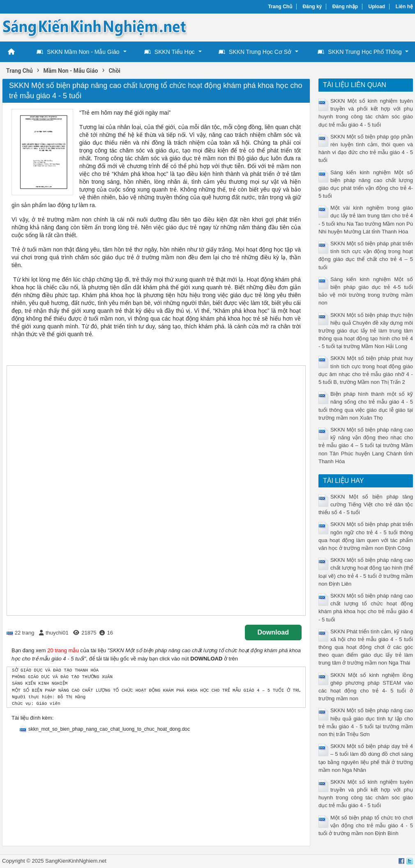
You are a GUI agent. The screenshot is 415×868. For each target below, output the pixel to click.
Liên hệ (404, 7)
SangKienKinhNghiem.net (76, 861)
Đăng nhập (345, 7)
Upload (377, 7)
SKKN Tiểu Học (169, 52)
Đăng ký (312, 7)
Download (273, 632)
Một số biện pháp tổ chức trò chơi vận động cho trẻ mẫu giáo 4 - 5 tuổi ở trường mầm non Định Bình (366, 825)
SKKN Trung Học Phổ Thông (360, 52)
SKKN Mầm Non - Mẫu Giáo (78, 52)
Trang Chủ (280, 7)
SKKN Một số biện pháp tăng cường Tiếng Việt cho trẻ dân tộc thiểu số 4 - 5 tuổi (366, 504)
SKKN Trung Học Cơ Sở (255, 52)
